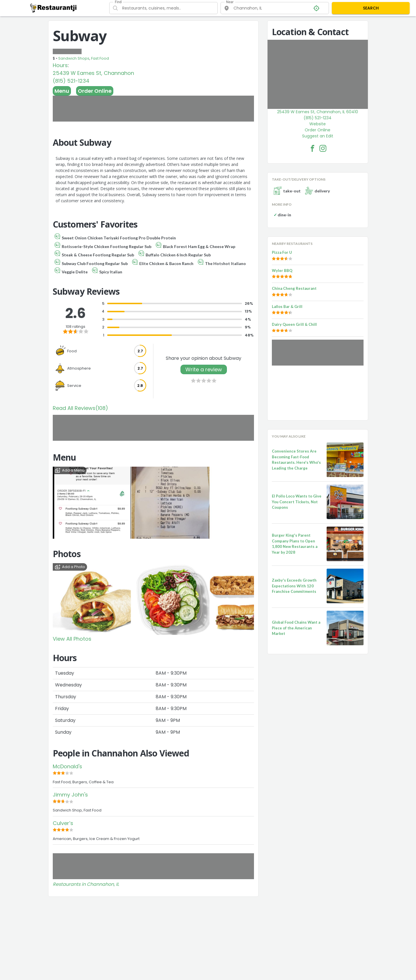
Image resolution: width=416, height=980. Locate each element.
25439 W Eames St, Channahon (93, 73)
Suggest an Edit (318, 136)
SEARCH (371, 8)
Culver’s (63, 823)
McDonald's (67, 766)
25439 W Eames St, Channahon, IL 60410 (318, 112)
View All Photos (72, 639)
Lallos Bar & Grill (287, 307)
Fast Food (100, 58)
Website (318, 124)
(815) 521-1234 (71, 81)
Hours (60, 65)
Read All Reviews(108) (80, 408)
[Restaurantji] (53, 8)
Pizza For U (282, 252)
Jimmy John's (70, 795)
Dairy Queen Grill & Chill (294, 324)
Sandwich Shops (74, 58)
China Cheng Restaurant (294, 288)
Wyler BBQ (282, 270)
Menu (62, 91)
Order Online (95, 91)
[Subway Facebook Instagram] (323, 148)
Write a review (204, 369)
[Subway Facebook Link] (313, 148)
